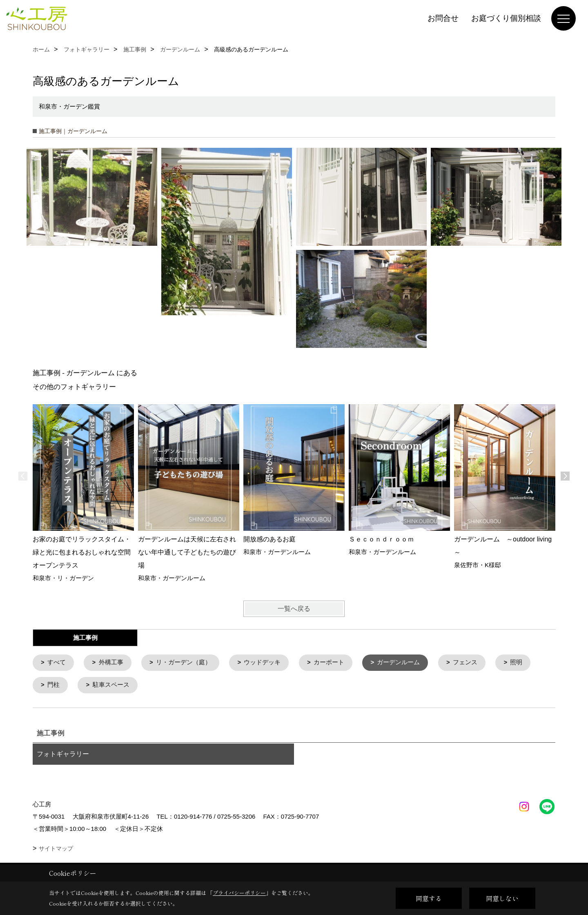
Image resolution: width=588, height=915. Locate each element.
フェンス (466, 663)
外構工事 (111, 663)
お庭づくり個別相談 (506, 18)
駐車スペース (111, 686)
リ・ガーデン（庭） (184, 663)
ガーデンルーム (400, 663)
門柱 (54, 686)
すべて (57, 663)
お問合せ (443, 18)
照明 (518, 663)
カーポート (330, 663)
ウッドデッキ (263, 663)
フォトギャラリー (63, 755)
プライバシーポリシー (239, 893)
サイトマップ (56, 849)
